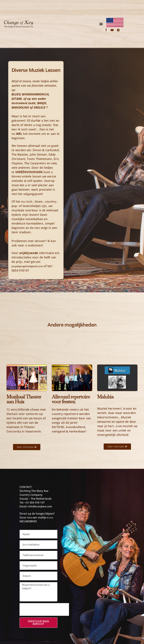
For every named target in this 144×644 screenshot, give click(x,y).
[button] (101, 24)
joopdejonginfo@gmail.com (27, 266)
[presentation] (44, 609)
